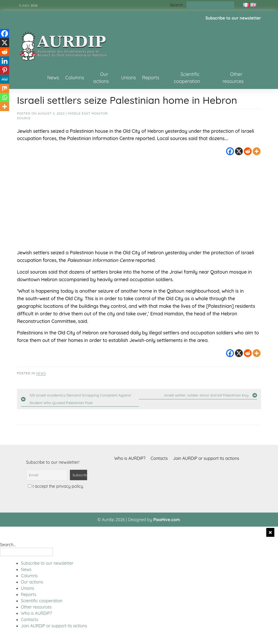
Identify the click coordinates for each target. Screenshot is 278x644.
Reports (151, 78)
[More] (257, 151)
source (24, 118)
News (53, 78)
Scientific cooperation (187, 78)
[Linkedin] (5, 61)
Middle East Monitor (88, 113)
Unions (128, 78)
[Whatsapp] (5, 97)
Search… (178, 5)
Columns (75, 78)
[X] (239, 151)
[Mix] (5, 88)
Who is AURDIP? (130, 458)
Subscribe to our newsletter (233, 18)
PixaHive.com (167, 520)
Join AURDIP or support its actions (206, 458)
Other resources (233, 78)
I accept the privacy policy (55, 486)
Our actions (101, 78)
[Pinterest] (5, 70)
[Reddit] (248, 151)
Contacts (159, 458)
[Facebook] (230, 151)
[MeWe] (5, 79)
